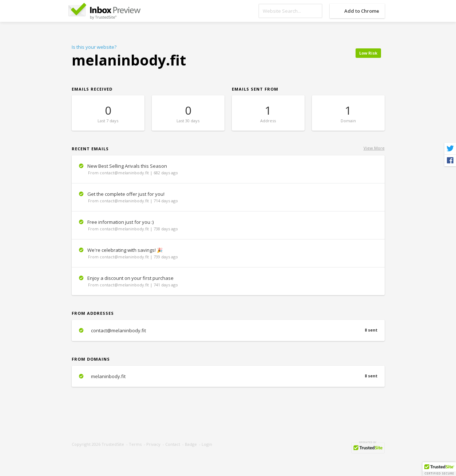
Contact (173, 444)
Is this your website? (94, 47)
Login (207, 444)
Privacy (153, 444)
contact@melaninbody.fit (228, 330)
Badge (191, 444)
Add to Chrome (362, 11)
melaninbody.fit (228, 376)
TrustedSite (113, 444)
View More (374, 148)
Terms (135, 444)
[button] (439, 469)
